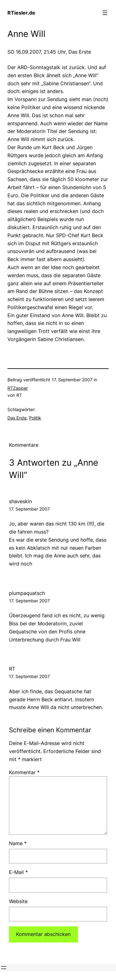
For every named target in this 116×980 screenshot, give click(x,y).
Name (18, 843)
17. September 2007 (29, 509)
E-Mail (18, 872)
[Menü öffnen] (105, 13)
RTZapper (18, 388)
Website (18, 901)
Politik (35, 418)
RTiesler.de (21, 13)
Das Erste (17, 418)
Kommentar (24, 772)
